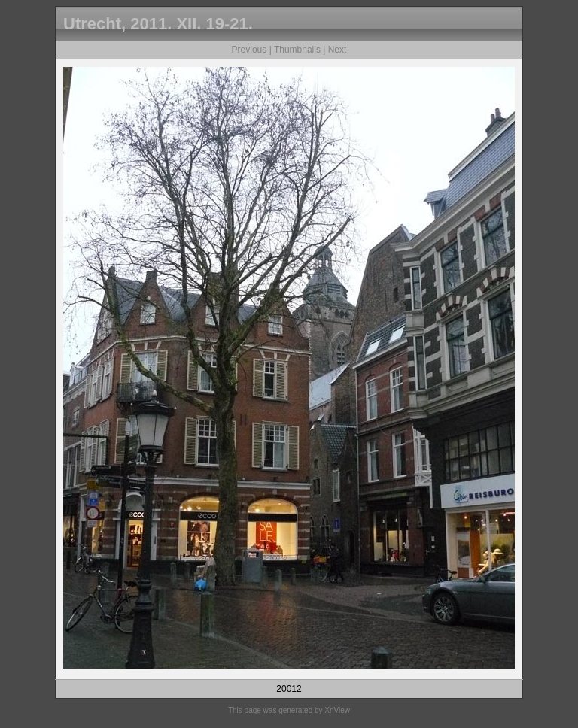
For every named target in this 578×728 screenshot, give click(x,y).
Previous (249, 50)
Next (338, 50)
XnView (337, 710)
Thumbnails (297, 50)
